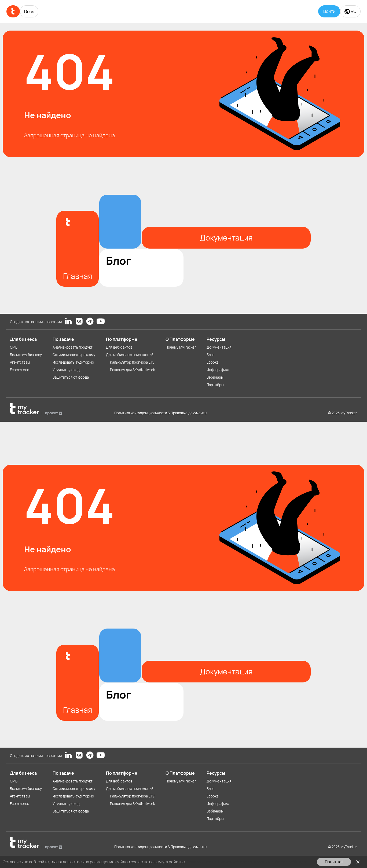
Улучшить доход (66, 370)
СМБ (14, 347)
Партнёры (215, 385)
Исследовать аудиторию (73, 362)
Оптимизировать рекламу (74, 355)
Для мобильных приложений (130, 355)
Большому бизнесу (26, 355)
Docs (29, 12)
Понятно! (334, 862)
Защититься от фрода (71, 377)
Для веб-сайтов (119, 347)
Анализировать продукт (73, 347)
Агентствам (20, 362)
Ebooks (212, 362)
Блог (210, 355)
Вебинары (215, 377)
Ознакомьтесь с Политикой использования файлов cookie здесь (249, 862)
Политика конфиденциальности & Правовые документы (161, 413)
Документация (219, 347)
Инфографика (218, 370)
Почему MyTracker (181, 347)
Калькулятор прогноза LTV (132, 362)
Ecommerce (20, 370)
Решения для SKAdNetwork (132, 370)
